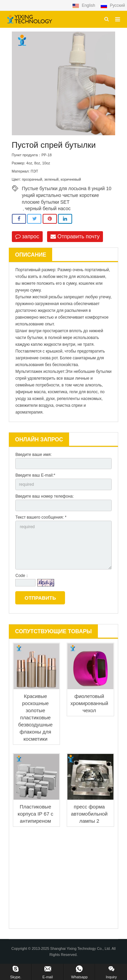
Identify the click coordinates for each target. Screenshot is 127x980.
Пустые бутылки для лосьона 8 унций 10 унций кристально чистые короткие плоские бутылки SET (67, 189)
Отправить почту (75, 236)
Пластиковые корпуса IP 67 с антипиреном (35, 814)
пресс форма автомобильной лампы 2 (89, 814)
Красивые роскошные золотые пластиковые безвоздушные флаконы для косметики (36, 717)
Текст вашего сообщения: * (41, 517)
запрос (27, 236)
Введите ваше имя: (33, 455)
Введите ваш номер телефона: (44, 496)
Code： (22, 576)
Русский (113, 5)
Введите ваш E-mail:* (35, 475)
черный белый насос (48, 208)
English (84, 5)
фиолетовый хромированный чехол (89, 703)
